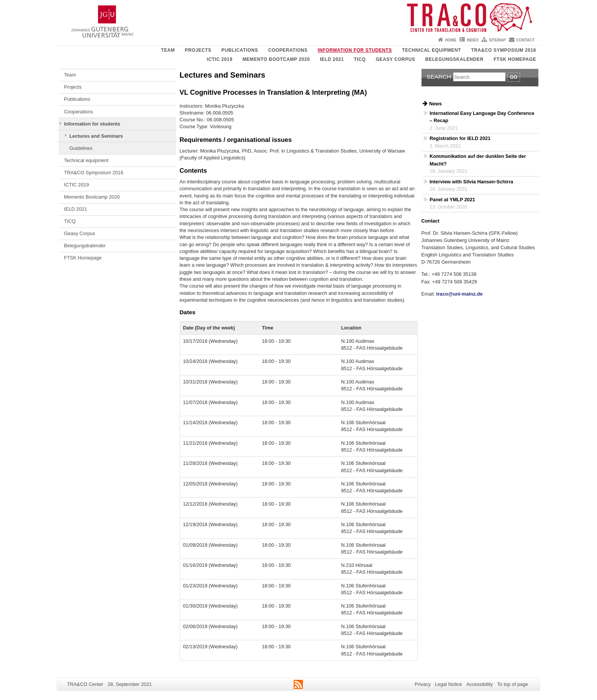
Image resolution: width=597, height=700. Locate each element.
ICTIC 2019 (219, 59)
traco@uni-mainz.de (459, 294)
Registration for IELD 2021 (460, 138)
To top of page (513, 684)
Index (473, 40)
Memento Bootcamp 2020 (276, 59)
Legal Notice (448, 684)
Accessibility (480, 684)
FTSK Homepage (515, 59)
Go (514, 77)
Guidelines (81, 148)
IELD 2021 (332, 59)
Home (451, 40)
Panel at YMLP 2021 (452, 200)
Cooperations (288, 50)
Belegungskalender (454, 59)
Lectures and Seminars (96, 136)
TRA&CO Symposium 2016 (504, 50)
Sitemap (497, 40)
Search (439, 77)
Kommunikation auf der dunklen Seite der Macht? (478, 160)
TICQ (360, 59)
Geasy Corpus (396, 59)
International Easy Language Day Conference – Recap (482, 117)
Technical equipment (432, 50)
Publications (240, 50)
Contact (525, 40)
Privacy (423, 684)
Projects (198, 50)
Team (168, 50)
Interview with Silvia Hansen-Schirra (471, 182)
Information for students (355, 50)
